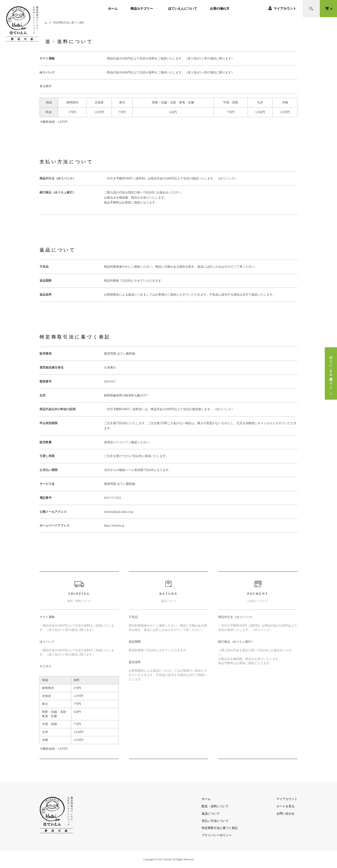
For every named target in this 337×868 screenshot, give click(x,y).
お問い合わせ (285, 814)
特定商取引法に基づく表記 (220, 828)
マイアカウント (285, 8)
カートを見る (285, 806)
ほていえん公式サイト (331, 371)
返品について (211, 814)
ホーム (113, 8)
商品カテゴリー (142, 8)
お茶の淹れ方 (220, 8)
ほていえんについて (183, 8)
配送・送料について (215, 806)
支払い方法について (215, 821)
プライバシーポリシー (217, 835)
